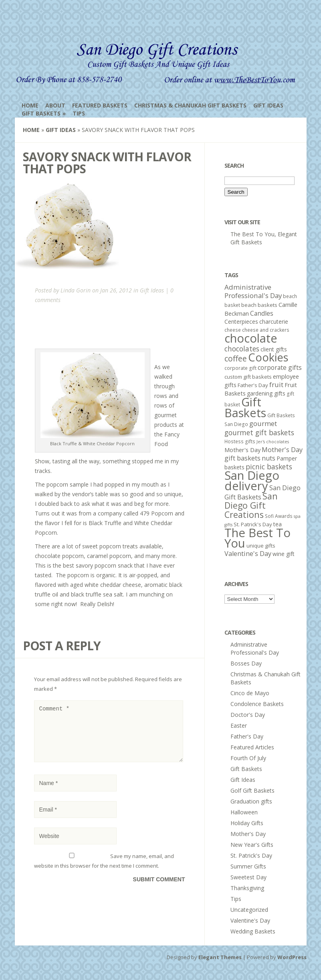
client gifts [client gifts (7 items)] (274, 349)
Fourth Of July (248, 758)
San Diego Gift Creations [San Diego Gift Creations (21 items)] (251, 505)
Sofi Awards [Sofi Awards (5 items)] (279, 516)
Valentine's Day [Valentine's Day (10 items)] (248, 554)
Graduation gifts (251, 801)
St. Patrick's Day (251, 855)
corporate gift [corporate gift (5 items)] (240, 368)
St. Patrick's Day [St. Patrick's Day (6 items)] (253, 524)
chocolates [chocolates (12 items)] (242, 349)
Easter (239, 725)
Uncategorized (249, 910)
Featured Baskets (100, 105)
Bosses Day (246, 663)
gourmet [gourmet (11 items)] (263, 423)
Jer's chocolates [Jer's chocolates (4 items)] (273, 442)
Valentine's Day (250, 920)
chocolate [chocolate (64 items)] (251, 338)
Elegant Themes (220, 957)
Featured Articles (252, 747)
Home (30, 105)
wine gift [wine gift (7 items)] (284, 554)
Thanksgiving (247, 888)
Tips (79, 113)
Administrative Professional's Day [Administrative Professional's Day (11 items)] (253, 291)
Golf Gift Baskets (252, 790)
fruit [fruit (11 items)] (276, 384)
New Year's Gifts (252, 845)
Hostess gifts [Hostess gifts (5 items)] (240, 441)
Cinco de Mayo (250, 693)
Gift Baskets (41, 113)
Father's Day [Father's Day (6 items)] (253, 385)
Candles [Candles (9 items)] (262, 313)
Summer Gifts (248, 866)
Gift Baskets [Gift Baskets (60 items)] (245, 407)
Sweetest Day (248, 877)
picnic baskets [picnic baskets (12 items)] (269, 467)
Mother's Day (248, 834)
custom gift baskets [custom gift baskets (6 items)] (248, 377)
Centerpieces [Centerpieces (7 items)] (241, 322)
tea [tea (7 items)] (278, 524)
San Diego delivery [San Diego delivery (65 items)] (252, 481)
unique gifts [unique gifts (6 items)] (261, 546)
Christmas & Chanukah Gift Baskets (190, 105)
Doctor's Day (248, 715)
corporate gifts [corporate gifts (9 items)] (280, 367)
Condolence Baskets (257, 704)
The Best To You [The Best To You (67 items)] (257, 538)
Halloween (244, 812)
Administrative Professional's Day (255, 648)
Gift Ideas (268, 105)
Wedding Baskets (253, 931)
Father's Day (247, 736)
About (55, 105)
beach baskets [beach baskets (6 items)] (259, 305)
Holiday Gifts (247, 823)
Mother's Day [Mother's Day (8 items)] (242, 450)
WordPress (292, 957)
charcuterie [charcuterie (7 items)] (274, 322)
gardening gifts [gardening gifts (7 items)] (266, 393)
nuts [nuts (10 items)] (269, 458)
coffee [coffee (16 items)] (236, 358)
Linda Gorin (76, 290)
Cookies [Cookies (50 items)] (268, 357)
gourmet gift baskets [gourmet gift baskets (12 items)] (259, 432)
